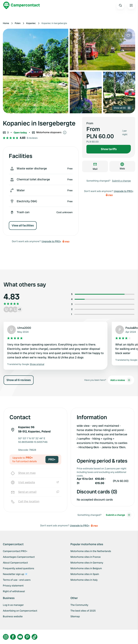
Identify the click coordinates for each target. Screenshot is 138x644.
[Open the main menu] (131, 5)
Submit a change (121, 181)
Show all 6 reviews (19, 380)
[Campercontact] (22, 5)
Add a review (121, 380)
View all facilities (23, 225)
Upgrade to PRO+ (51, 241)
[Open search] (120, 5)
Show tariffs (109, 149)
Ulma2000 (24, 328)
